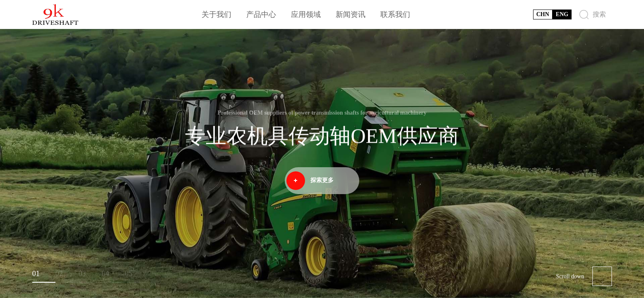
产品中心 (261, 14)
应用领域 (306, 14)
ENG (562, 14)
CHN (543, 14)
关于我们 (216, 14)
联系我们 (395, 14)
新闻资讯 (351, 14)
